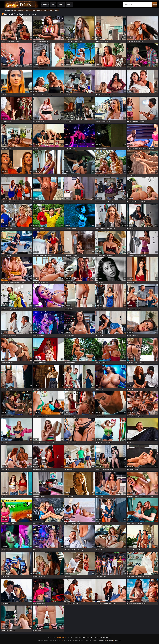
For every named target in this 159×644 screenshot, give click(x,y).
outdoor (52, 10)
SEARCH (155, 4)
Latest (53, 4)
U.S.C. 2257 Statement (105, 638)
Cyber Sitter (117, 641)
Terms (83, 638)
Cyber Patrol (102, 641)
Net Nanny (110, 641)
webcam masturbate (37, 10)
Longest (61, 4)
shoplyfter (27, 10)
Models (69, 4)
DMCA (97, 638)
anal (15, 10)
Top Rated (45, 4)
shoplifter (20, 10)
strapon (46, 10)
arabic (57, 10)
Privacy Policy (90, 638)
